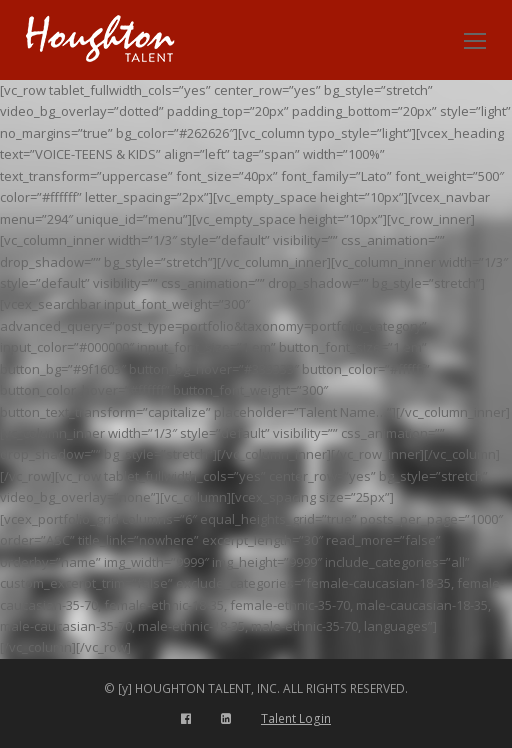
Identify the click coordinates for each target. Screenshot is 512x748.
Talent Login (296, 718)
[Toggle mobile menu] (475, 40)
